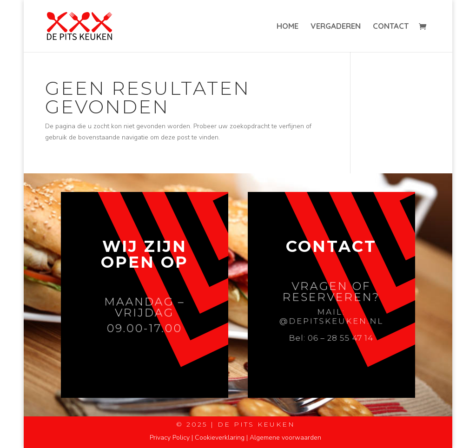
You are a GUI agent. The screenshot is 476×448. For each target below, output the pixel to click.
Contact (391, 27)
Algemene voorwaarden (285, 438)
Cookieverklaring (220, 438)
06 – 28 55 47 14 (340, 337)
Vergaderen (336, 27)
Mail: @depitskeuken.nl (331, 317)
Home (288, 27)
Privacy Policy (170, 438)
